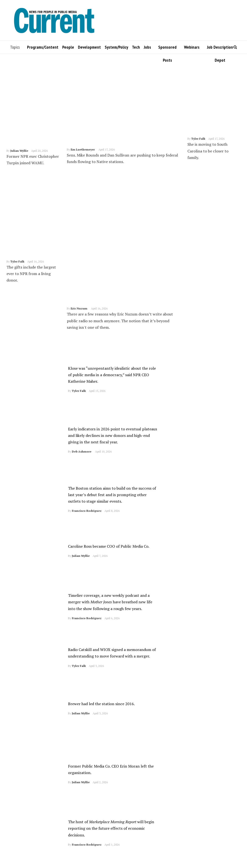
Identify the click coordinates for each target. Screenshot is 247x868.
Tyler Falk (17, 238)
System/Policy (116, 47)
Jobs (147, 47)
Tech (136, 47)
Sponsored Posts (167, 49)
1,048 (73, 857)
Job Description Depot (220, 49)
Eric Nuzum (79, 213)
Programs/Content (43, 47)
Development (89, 47)
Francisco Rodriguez (87, 442)
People (68, 47)
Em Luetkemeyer (83, 149)
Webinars (192, 47)
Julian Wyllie (19, 151)
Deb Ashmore (82, 384)
